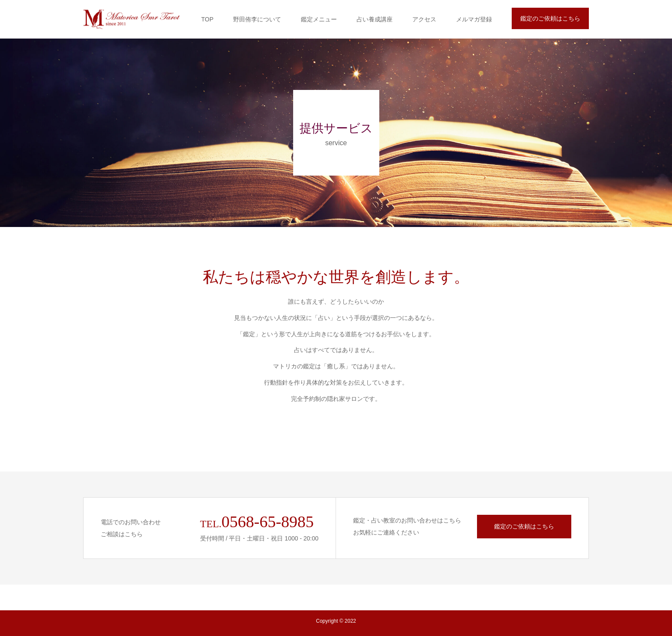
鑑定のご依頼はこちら (550, 18)
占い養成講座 (375, 19)
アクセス (424, 19)
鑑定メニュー (319, 19)
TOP (207, 19)
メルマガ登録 (474, 19)
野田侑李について (257, 19)
